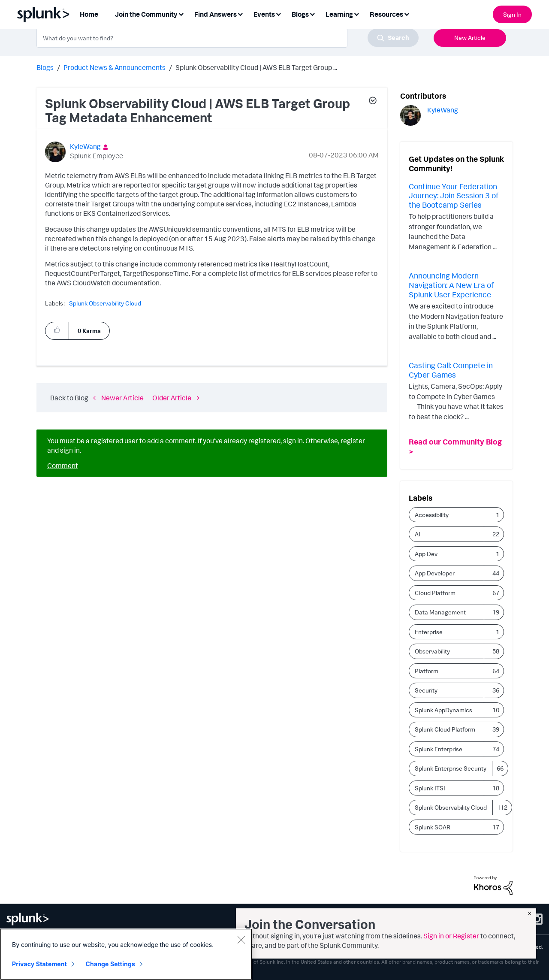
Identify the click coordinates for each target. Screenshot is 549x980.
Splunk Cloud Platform (445, 729)
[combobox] (228, 38)
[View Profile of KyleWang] (85, 146)
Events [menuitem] (264, 14)
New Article (470, 38)
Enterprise (429, 632)
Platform (427, 671)
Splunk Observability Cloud (105, 303)
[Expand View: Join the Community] (181, 14)
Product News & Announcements (115, 67)
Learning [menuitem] (339, 14)
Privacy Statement (39, 964)
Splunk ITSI (430, 788)
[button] (372, 102)
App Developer (435, 573)
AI (418, 534)
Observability (432, 651)
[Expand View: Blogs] (312, 14)
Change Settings (110, 964)
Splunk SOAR (433, 827)
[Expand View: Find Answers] (240, 14)
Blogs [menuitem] (300, 14)
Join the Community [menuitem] (146, 14)
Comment (63, 466)
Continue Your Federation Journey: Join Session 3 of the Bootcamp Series (454, 195)
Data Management (440, 612)
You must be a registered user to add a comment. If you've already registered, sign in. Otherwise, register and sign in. (206, 445)
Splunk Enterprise (439, 749)
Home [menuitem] (89, 14)
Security (426, 690)
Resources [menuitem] (386, 14)
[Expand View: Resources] (407, 14)
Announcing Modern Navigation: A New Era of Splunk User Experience (451, 285)
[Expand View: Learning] (356, 14)
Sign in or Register (451, 936)
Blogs (45, 67)
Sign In (512, 14)
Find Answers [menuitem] (216, 14)
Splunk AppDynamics (443, 710)
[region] (126, 954)
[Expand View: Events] (278, 14)
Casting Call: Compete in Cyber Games (451, 370)
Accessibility (432, 515)
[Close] (241, 940)
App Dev (426, 554)
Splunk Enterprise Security (451, 768)
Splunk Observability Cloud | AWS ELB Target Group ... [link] (256, 67)
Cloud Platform (435, 593)
